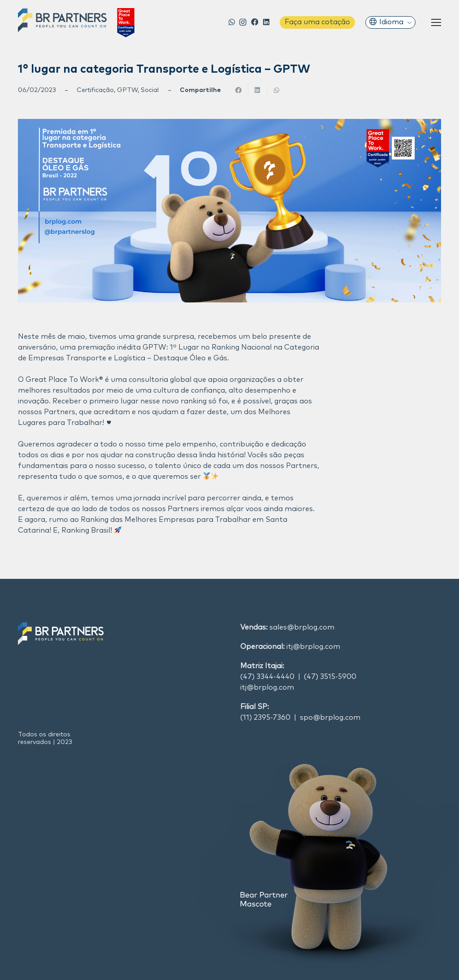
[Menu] (436, 22)
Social (150, 90)
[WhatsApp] (232, 22)
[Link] (76, 23)
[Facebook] (255, 22)
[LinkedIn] (266, 22)
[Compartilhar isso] (239, 90)
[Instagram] (243, 22)
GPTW (127, 90)
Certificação (95, 90)
